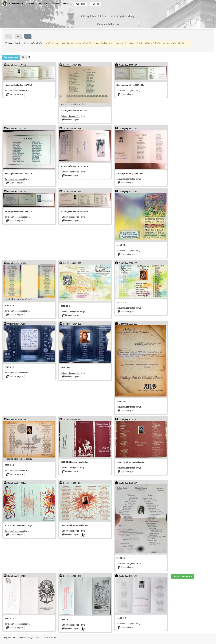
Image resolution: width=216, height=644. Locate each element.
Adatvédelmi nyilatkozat (29, 638)
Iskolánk (43, 3)
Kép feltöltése (11, 57)
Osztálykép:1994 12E (15, 576)
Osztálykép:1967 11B (126, 65)
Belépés (80, 4)
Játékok (66, 3)
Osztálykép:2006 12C (70, 419)
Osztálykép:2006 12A (15, 483)
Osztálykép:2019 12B (15, 324)
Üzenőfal (55, 3)
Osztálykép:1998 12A (126, 483)
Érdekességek (16, 3)
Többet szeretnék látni (183, 576)
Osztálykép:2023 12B (126, 191)
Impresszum (10, 638)
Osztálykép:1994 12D (70, 576)
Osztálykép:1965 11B (15, 191)
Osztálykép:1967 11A (70, 128)
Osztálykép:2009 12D (126, 324)
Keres (95, 4)
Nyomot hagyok (14, 94)
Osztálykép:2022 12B (70, 263)
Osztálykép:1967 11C (15, 65)
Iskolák (31, 3)
